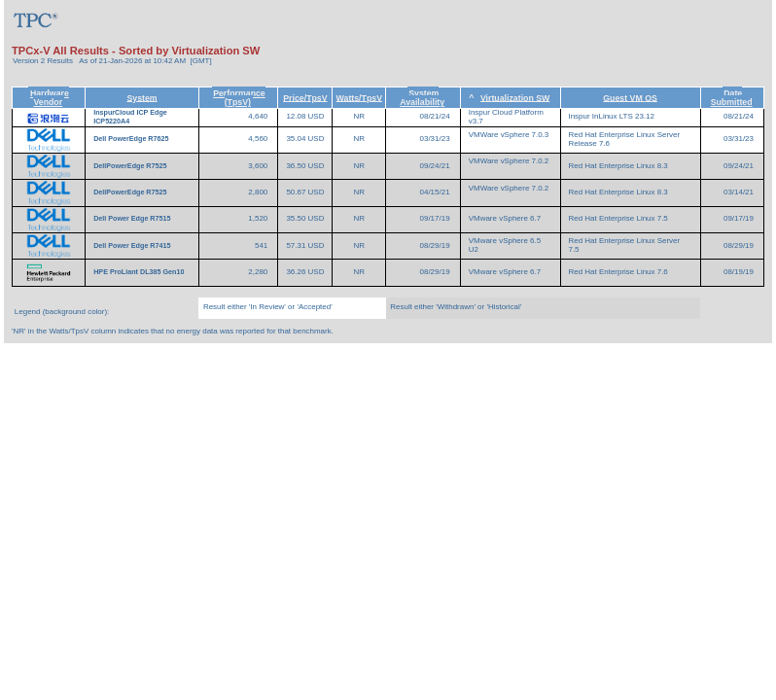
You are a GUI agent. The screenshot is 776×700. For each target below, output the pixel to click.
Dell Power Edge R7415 (133, 246)
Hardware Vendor (50, 98)
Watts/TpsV (359, 97)
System (141, 97)
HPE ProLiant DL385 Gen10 (140, 272)
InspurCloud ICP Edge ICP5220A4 (130, 117)
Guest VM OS (630, 97)
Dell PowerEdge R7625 (132, 139)
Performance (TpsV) (239, 98)
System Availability (422, 98)
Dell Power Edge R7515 (133, 219)
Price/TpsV (305, 97)
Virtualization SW (515, 97)
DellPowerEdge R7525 (131, 166)
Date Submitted (732, 98)
